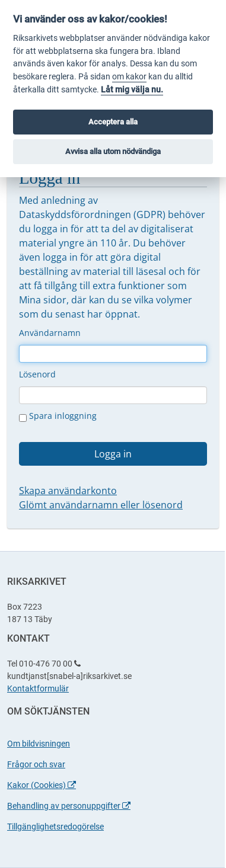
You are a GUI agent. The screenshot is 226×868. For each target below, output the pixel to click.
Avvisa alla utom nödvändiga (113, 151)
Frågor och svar (36, 764)
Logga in (113, 454)
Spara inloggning (58, 416)
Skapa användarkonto (68, 491)
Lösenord (37, 374)
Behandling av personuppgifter (69, 806)
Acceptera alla (113, 122)
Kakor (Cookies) (42, 785)
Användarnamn (50, 333)
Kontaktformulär (38, 688)
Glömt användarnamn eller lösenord (101, 505)
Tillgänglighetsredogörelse (55, 827)
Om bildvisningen (39, 744)
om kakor (129, 77)
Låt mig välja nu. (132, 90)
